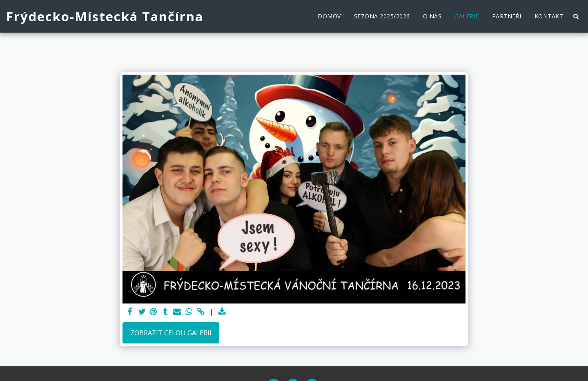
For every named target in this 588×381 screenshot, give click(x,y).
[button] (576, 16)
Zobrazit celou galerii (171, 333)
